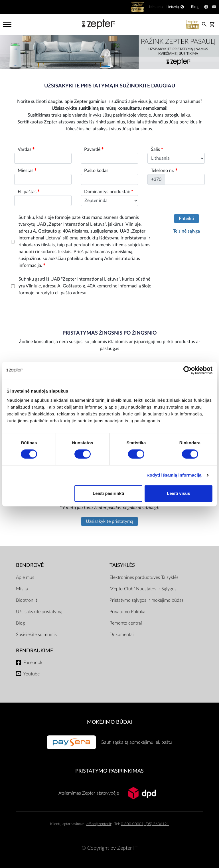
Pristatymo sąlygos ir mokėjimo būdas (147, 600)
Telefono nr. (164, 171)
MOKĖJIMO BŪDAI (109, 722)
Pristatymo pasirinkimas (109, 771)
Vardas (26, 149)
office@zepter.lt (99, 824)
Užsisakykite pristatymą (109, 521)
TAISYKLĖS (122, 565)
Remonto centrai (126, 623)
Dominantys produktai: (109, 192)
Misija (22, 589)
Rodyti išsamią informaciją (174, 475)
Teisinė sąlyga (186, 231)
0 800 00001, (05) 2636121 (145, 824)
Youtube (32, 674)
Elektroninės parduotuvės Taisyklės (144, 577)
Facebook (33, 663)
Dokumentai (122, 635)
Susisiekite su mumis (36, 635)
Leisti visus (179, 493)
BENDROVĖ (30, 565)
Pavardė (94, 149)
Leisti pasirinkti (108, 493)
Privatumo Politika (127, 612)
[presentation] (54, 312)
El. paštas (29, 192)
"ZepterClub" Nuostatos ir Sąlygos (143, 589)
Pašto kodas (96, 171)
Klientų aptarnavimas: (67, 824)
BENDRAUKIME (35, 651)
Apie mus (25, 577)
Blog (20, 623)
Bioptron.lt (27, 600)
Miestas (27, 171)
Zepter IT (127, 848)
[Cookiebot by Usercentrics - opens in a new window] (187, 370)
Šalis (157, 149)
